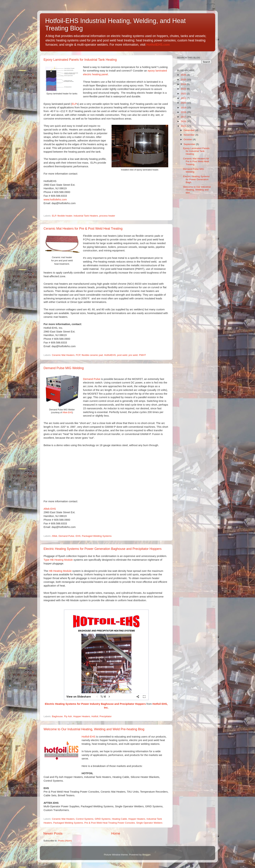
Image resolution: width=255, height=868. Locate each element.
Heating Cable (120, 819)
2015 (184, 126)
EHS (78, 536)
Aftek (55, 536)
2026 (184, 75)
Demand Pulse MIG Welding (64, 368)
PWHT (143, 355)
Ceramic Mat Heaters (63, 355)
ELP (74, 104)
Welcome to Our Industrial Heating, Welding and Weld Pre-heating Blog (94, 729)
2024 (184, 84)
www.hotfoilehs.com (55, 200)
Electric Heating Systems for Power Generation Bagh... (196, 179)
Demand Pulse (92, 379)
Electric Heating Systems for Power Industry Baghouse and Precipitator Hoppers (95, 704)
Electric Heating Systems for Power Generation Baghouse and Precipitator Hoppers (103, 549)
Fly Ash (68, 716)
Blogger (146, 855)
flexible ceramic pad (92, 355)
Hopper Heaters (82, 716)
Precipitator (106, 716)
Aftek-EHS (67, 412)
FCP (78, 355)
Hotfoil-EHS (89, 737)
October (188, 139)
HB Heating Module (60, 571)
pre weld (133, 355)
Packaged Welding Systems (97, 536)
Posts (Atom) (65, 841)
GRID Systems (103, 819)
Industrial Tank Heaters (86, 216)
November (189, 135)
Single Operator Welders (149, 823)
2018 (184, 112)
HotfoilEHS (110, 355)
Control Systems (85, 819)
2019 (184, 108)
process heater (107, 216)
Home (116, 833)
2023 (184, 89)
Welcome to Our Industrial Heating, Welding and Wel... (197, 190)
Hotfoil (95, 716)
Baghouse (57, 716)
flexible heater (65, 216)
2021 (184, 98)
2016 (184, 121)
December (189, 130)
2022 (184, 94)
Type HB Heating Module (58, 560)
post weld (122, 355)
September (190, 144)
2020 (184, 103)
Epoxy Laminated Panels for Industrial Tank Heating (80, 60)
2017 (184, 117)
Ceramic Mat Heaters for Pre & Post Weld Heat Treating (83, 229)
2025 (184, 80)
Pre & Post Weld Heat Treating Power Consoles (110, 823)
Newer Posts (53, 833)
